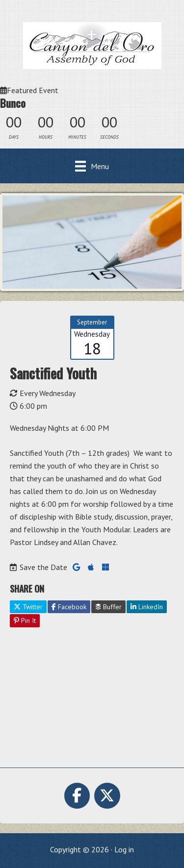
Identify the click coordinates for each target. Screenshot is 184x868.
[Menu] (92, 166)
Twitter (28, 607)
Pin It (25, 620)
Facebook (69, 607)
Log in (124, 849)
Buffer (108, 607)
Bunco (13, 103)
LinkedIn (147, 607)
